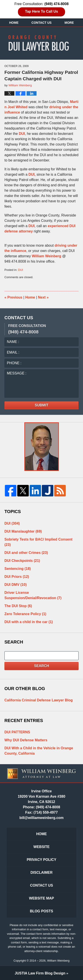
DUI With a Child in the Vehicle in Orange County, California (39, 751)
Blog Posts (41, 911)
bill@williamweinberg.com (42, 818)
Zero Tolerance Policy (25, 614)
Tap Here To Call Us (41, 11)
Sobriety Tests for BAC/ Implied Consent (38, 542)
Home (14, 23)
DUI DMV (15, 585)
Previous (13, 297)
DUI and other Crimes (26, 553)
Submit (41, 405)
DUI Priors (17, 577)
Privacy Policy (42, 860)
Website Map (41, 898)
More (69, 23)
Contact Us (41, 23)
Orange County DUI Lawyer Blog (42, 43)
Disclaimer (42, 873)
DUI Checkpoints (22, 561)
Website (41, 847)
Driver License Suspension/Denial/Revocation (33, 595)
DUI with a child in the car (29, 622)
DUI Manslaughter (23, 531)
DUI (22, 134)
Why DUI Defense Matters (26, 740)
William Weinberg (47, 256)
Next (43, 297)
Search (42, 666)
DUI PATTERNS (17, 732)
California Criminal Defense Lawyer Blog (39, 700)
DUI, (32, 174)
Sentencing (18, 569)
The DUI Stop (18, 606)
